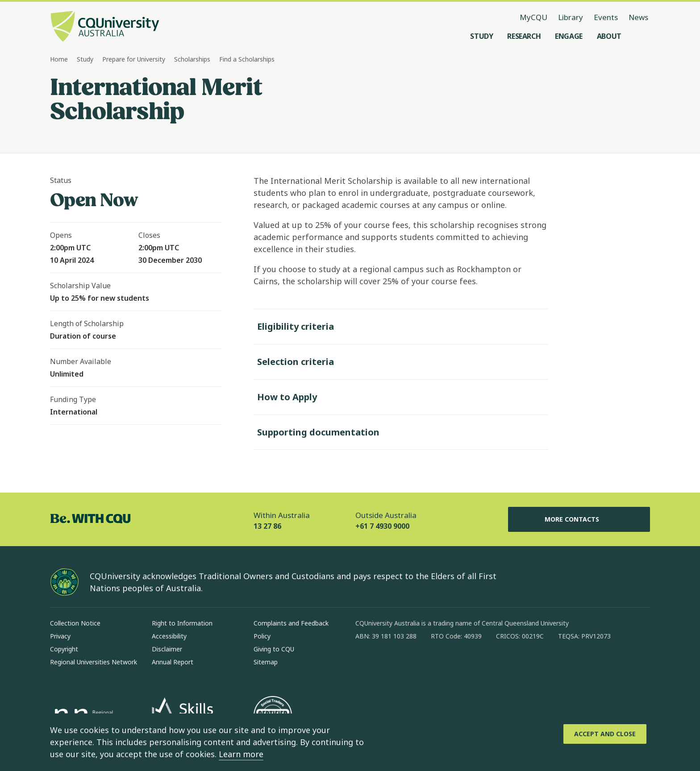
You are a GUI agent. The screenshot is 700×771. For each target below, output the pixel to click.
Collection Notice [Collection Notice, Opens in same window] (75, 623)
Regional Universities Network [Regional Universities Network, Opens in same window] (94, 662)
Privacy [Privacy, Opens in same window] (60, 636)
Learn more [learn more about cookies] (241, 754)
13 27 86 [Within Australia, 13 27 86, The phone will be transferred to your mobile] (267, 526)
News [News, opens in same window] (638, 17)
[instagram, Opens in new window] (388, 665)
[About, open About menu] (609, 36)
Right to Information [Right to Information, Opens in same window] (182, 623)
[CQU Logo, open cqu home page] (105, 27)
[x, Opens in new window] (435, 665)
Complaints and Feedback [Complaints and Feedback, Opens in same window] (291, 623)
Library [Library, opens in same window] (571, 17)
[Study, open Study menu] (481, 36)
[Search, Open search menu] (641, 36)
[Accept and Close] (605, 734)
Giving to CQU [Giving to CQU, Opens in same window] (274, 649)
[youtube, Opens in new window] (458, 665)
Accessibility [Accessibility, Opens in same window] (169, 636)
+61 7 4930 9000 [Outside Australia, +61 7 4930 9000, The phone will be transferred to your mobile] (382, 526)
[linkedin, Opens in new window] (412, 665)
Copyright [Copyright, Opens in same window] (64, 649)
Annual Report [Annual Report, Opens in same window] (173, 662)
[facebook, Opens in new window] (365, 665)
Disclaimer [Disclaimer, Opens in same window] (167, 649)
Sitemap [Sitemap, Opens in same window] (266, 662)
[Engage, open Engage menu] (569, 36)
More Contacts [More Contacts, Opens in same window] (579, 519)
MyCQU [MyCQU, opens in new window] (533, 17)
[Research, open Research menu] (524, 36)
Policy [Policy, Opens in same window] (262, 636)
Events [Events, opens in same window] (606, 17)
